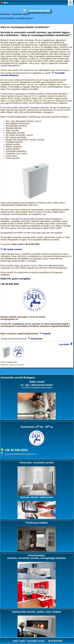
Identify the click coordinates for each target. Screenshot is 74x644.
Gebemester (37, 339)
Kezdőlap (5, 14)
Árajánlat (46, 334)
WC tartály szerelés (13, 249)
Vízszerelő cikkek (20, 14)
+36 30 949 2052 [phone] (39, 11)
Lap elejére (64, 344)
